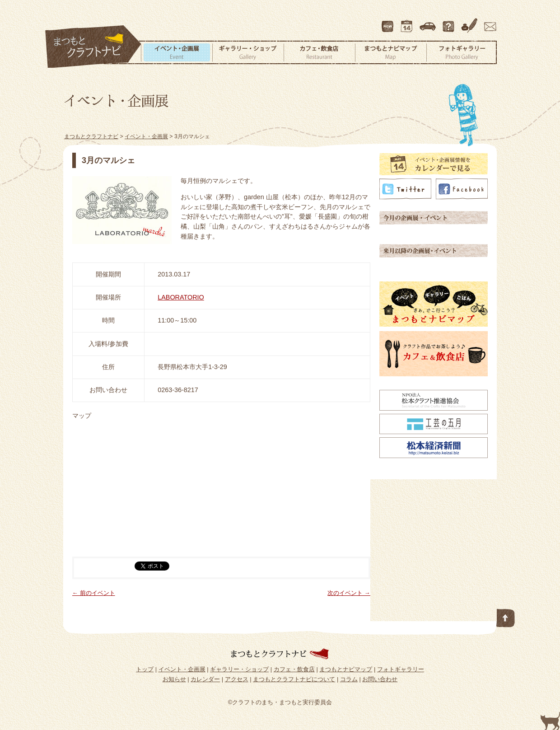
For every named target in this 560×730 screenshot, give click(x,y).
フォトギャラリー (462, 52)
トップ (145, 669)
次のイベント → (349, 593)
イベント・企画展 (177, 52)
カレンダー (408, 22)
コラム (471, 22)
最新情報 (388, 22)
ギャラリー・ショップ (248, 52)
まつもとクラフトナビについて (449, 22)
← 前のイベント (94, 593)
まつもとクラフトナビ (93, 47)
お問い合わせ (489, 22)
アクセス (429, 22)
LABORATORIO (181, 297)
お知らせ (174, 679)
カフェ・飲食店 (319, 52)
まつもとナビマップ (391, 52)
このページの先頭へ (506, 616)
